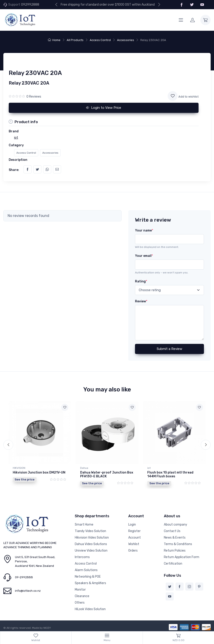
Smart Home (84, 523)
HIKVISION (19, 468)
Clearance (82, 595)
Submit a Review (169, 349)
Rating (141, 281)
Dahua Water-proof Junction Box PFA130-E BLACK (107, 474)
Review (141, 301)
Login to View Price (104, 108)
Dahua (84, 468)
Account (135, 536)
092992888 (30, 5)
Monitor (80, 588)
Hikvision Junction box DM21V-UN (39, 473)
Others (80, 601)
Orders (133, 549)
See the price (25, 479)
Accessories (126, 40)
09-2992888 (24, 576)
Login (132, 523)
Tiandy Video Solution (90, 530)
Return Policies (175, 549)
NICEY (47, 627)
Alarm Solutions (86, 569)
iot (149, 468)
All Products (75, 40)
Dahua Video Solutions (91, 543)
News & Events (175, 536)
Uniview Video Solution (91, 549)
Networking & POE (88, 575)
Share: (14, 170)
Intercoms (82, 556)
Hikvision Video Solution (92, 536)
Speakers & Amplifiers (90, 582)
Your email (144, 256)
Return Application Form (182, 556)
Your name (144, 230)
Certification (173, 562)
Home (54, 40)
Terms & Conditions (178, 543)
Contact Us (172, 530)
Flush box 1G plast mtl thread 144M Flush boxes (170, 474)
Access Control (100, 40)
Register (134, 530)
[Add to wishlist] (173, 96)
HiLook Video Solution (90, 608)
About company (175, 523)
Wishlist (134, 543)
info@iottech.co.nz (28, 590)
